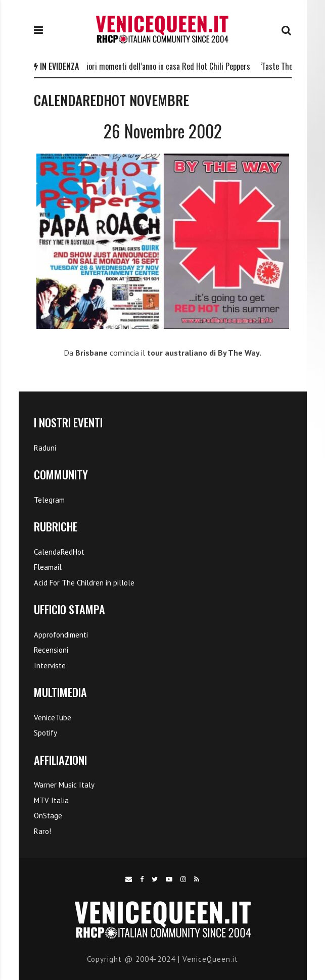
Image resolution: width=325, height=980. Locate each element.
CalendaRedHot (59, 552)
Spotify (45, 733)
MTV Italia (51, 800)
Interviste (50, 666)
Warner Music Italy (64, 785)
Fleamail (48, 567)
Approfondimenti (61, 635)
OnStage (48, 816)
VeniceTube (53, 718)
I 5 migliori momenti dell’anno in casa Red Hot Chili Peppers (160, 66)
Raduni (45, 448)
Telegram (49, 500)
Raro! (42, 831)
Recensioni (51, 650)
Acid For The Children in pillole (84, 583)
